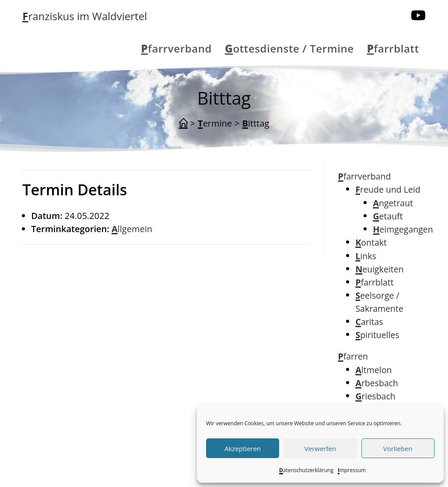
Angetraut (393, 203)
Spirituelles (377, 335)
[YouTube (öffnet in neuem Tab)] (418, 15)
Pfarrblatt (374, 282)
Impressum (352, 470)
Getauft (388, 216)
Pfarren (353, 356)
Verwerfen (320, 448)
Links (366, 256)
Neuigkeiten (379, 269)
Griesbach (375, 396)
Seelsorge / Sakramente (379, 302)
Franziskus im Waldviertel (85, 16)
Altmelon (373, 370)
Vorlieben (398, 448)
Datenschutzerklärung (306, 470)
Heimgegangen (403, 229)
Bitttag (256, 123)
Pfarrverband (364, 176)
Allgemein (132, 229)
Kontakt (371, 242)
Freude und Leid (388, 189)
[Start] (183, 124)
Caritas (369, 322)
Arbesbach (377, 383)
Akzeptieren (243, 448)
